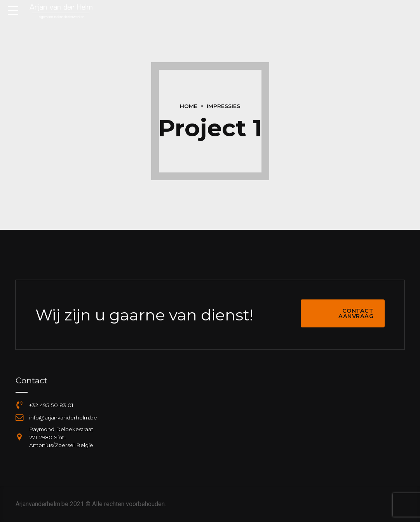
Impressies (223, 106)
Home (189, 106)
